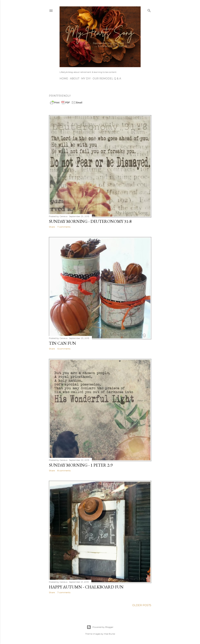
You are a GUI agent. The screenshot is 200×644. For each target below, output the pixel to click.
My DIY (86, 79)
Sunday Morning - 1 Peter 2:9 (81, 465)
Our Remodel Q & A (107, 79)
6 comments (64, 349)
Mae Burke (110, 634)
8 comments (64, 471)
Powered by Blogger (100, 627)
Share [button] (52, 227)
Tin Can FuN (62, 343)
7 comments (64, 227)
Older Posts (142, 605)
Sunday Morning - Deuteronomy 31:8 (90, 221)
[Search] (149, 10)
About (75, 79)
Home (64, 79)
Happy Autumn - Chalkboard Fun (86, 587)
